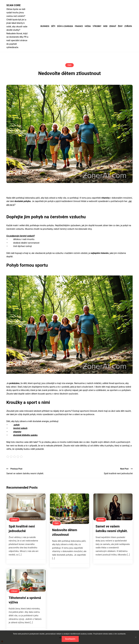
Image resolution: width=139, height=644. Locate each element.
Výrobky (97, 26)
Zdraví (113, 26)
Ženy (120, 26)
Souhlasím (70, 639)
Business (45, 26)
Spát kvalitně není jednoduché (118, 473)
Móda (88, 26)
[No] (136, 637)
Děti (53, 26)
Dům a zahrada (65, 26)
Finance (79, 26)
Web (105, 26)
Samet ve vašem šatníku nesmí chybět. (25, 473)
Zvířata (128, 26)
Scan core (13, 5)
